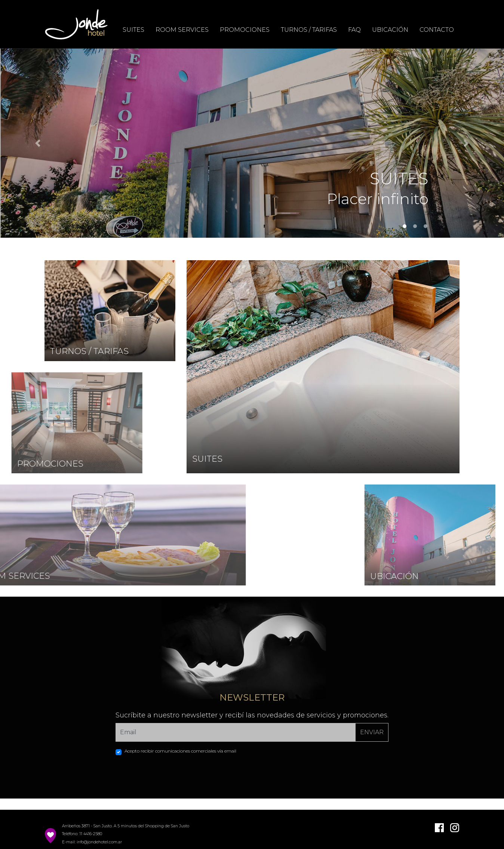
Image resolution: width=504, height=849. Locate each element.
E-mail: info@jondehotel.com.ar (92, 842)
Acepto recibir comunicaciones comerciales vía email (180, 751)
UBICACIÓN (390, 30)
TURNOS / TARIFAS (309, 30)
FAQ (354, 30)
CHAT (472, 453)
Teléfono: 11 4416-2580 (82, 834)
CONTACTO (437, 30)
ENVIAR (372, 732)
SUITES (133, 30)
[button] (38, 143)
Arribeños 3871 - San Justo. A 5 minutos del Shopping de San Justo (126, 826)
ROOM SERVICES (182, 30)
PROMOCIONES (245, 30)
